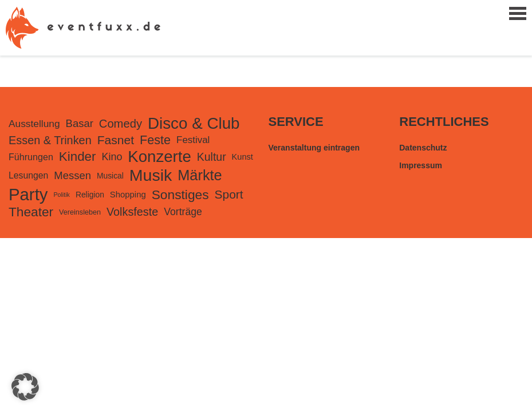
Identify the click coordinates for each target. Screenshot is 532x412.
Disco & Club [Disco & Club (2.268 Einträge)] (194, 123)
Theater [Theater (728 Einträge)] (31, 212)
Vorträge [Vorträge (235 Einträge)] (183, 212)
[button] (25, 387)
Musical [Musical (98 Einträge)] (110, 176)
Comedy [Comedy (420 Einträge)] (121, 124)
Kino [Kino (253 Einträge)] (112, 157)
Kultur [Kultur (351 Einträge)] (212, 157)
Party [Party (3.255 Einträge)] (28, 194)
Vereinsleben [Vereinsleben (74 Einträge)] (80, 212)
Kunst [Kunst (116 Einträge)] (243, 157)
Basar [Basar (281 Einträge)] (80, 123)
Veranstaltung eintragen (314, 148)
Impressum (421, 165)
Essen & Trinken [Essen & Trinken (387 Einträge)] (50, 140)
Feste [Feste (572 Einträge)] (155, 140)
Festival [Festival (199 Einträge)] (193, 140)
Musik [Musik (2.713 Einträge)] (151, 175)
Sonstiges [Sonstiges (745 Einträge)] (180, 195)
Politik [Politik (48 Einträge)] (61, 195)
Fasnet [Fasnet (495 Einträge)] (116, 140)
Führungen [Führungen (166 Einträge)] (31, 157)
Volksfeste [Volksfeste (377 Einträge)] (132, 212)
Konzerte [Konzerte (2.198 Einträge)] (159, 157)
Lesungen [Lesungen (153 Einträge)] (28, 175)
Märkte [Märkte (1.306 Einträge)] (200, 175)
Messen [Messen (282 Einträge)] (72, 175)
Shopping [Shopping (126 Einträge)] (128, 195)
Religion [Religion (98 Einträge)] (90, 195)
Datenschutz (423, 148)
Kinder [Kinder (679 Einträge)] (78, 157)
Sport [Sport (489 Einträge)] (229, 194)
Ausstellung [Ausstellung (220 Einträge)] (34, 124)
